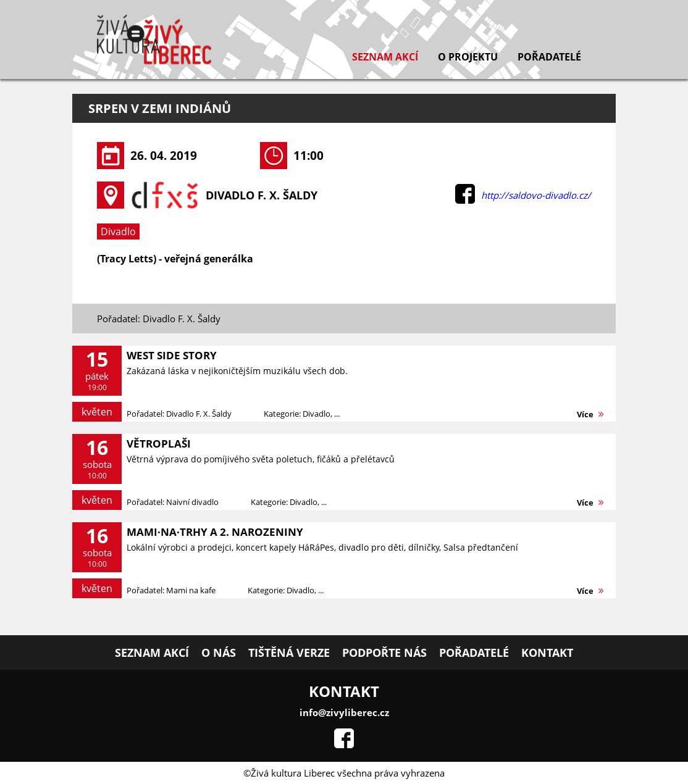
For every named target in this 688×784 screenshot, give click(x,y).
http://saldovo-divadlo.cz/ (536, 195)
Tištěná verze (289, 653)
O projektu (468, 57)
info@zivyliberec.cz (344, 712)
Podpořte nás (384, 653)
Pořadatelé (549, 57)
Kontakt (547, 653)
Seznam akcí (385, 57)
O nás (219, 653)
